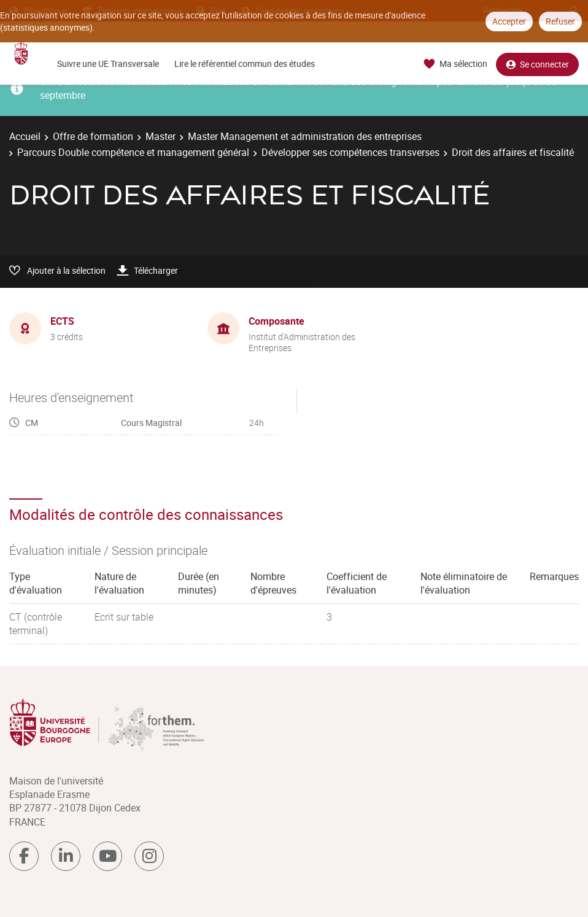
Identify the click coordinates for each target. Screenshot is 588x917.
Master (161, 136)
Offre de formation (93, 136)
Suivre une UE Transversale (108, 64)
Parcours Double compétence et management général (133, 152)
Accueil (25, 136)
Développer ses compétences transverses (350, 152)
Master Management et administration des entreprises (305, 136)
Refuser (560, 21)
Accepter (509, 21)
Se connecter (537, 64)
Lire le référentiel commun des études (245, 64)
